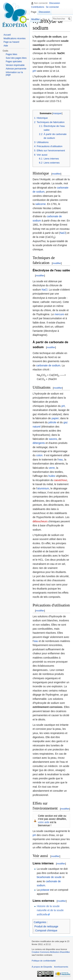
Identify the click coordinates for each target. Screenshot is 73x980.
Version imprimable (15, 65)
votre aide (44, 822)
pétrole (52, 422)
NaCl (63, 233)
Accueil (7, 35)
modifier (56, 174)
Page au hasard (11, 42)
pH (34, 71)
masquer (57, 113)
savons (53, 439)
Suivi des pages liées (16, 58)
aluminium (43, 488)
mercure (59, 314)
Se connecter (52, 7)
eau (61, 460)
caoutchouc (61, 480)
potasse (45, 890)
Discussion (55, 3)
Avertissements (61, 967)
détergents (39, 443)
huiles (52, 476)
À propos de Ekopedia (42, 967)
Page (34, 12)
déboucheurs (40, 521)
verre (52, 468)
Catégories (40, 922)
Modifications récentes (14, 38)
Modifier (36, 19)
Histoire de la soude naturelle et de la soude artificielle (50, 910)
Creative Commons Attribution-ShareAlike (51, 952)
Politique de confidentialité (44, 961)
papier (55, 418)
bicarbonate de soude (49, 877)
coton (39, 455)
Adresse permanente (16, 69)
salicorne (41, 204)
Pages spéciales (14, 61)
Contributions (38, 7)
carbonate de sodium (48, 365)
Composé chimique (46, 930)
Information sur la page (14, 74)
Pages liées (11, 54)
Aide (6, 46)
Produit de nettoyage (46, 926)
